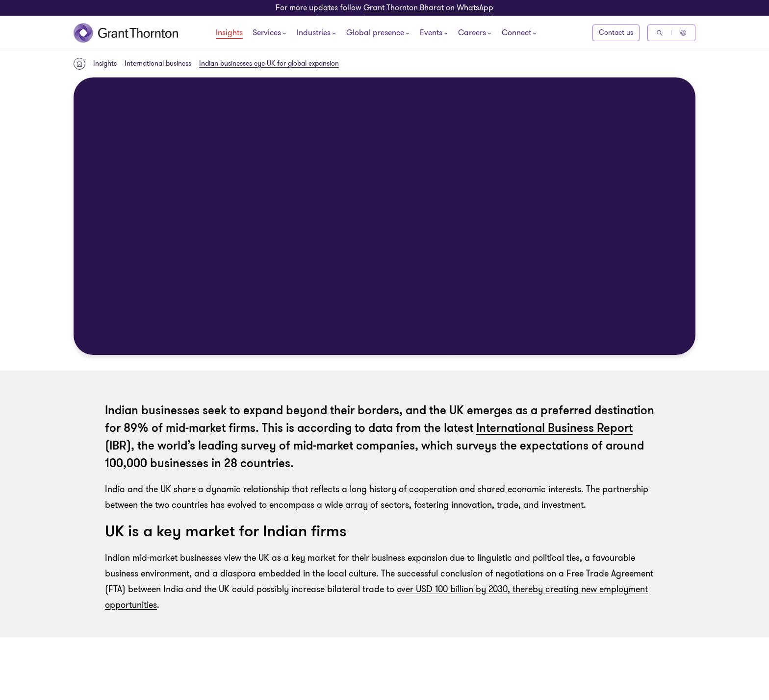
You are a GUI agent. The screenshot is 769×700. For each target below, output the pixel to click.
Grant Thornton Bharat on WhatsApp (428, 8)
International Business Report (554, 428)
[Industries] (314, 34)
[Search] (660, 33)
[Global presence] (375, 34)
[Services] (267, 34)
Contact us (616, 33)
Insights (229, 33)
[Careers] (472, 34)
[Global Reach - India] (683, 33)
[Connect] (516, 34)
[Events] (431, 34)
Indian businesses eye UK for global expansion (269, 63)
